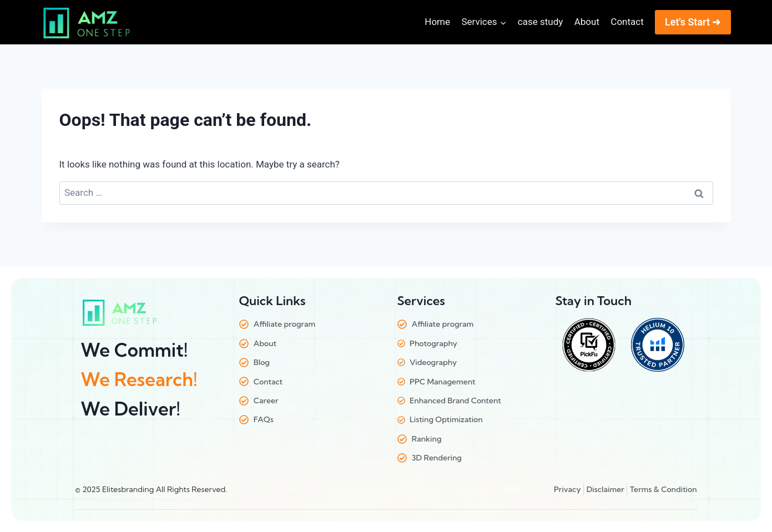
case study (541, 22)
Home (437, 22)
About (587, 22)
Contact (627, 22)
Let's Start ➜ (693, 22)
